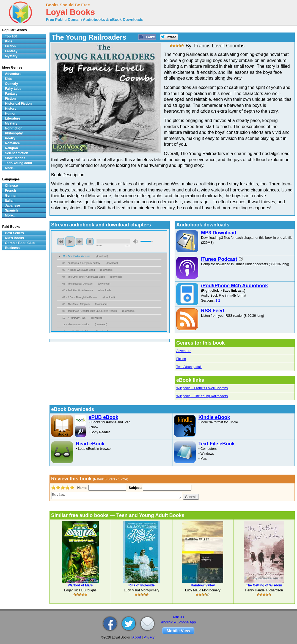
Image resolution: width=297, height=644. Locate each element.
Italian (10, 201)
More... (10, 168)
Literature (13, 118)
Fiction (181, 359)
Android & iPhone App (178, 622)
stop (90, 242)
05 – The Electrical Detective (78, 284)
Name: (82, 488)
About (137, 637)
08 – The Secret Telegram (76, 304)
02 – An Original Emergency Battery (81, 263)
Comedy (11, 84)
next (79, 242)
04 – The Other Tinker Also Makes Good (84, 277)
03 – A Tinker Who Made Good (79, 270)
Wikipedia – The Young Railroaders (202, 396)
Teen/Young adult (189, 367)
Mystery (11, 56)
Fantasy (11, 51)
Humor (10, 113)
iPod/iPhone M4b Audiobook (234, 286)
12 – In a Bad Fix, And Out (76, 331)
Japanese (13, 205)
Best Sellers (14, 233)
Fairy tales (13, 89)
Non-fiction (14, 128)
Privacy (149, 637)
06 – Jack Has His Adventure (78, 290)
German (11, 196)
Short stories (15, 158)
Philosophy (14, 133)
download (102, 256)
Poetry (10, 138)
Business (12, 248)
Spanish (11, 210)
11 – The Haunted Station (76, 324)
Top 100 (11, 36)
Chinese (11, 186)
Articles (178, 617)
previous (61, 242)
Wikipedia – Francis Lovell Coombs (202, 388)
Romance (12, 143)
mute (135, 241)
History (11, 109)
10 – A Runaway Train (74, 318)
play (70, 242)
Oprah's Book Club (20, 243)
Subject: (135, 488)
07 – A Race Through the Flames (80, 297)
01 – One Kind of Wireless (76, 256)
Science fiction (17, 153)
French (10, 191)
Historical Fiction (18, 104)
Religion (11, 148)
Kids (9, 41)
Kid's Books (14, 238)
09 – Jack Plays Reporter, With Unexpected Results (90, 311)
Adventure (184, 351)
